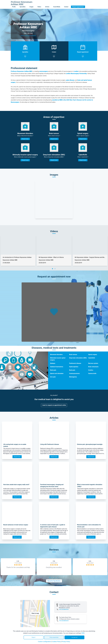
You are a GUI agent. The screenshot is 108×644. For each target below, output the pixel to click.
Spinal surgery (93, 355)
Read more (25, 139)
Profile (14, 7)
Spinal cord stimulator (57, 373)
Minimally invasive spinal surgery (58, 359)
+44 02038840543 (64, 609)
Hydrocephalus (74, 367)
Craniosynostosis (74, 373)
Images (31, 7)
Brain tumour (73, 355)
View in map (35, 613)
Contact (66, 7)
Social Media (57, 7)
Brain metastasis (93, 367)
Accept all (74, 637)
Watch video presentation (28, 36)
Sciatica (91, 370)
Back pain (72, 370)
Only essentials (54, 637)
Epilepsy (53, 363)
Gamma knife (92, 373)
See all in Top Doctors (54, 581)
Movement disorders (56, 355)
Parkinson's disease (75, 363)
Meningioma (73, 377)
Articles (47, 7)
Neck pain (53, 370)
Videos (39, 7)
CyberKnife (92, 358)
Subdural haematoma (57, 367)
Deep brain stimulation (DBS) (78, 358)
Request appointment (78, 7)
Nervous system (93, 363)
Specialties (23, 7)
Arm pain (53, 377)
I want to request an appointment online (54, 405)
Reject (33, 637)
